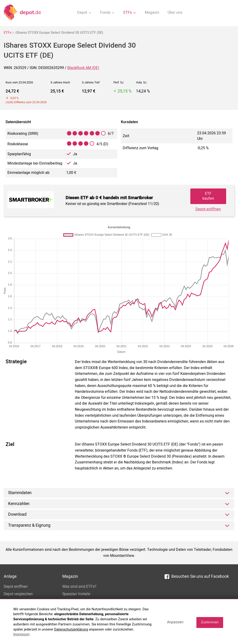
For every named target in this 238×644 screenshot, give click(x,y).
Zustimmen (210, 622)
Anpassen (175, 622)
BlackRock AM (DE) (83, 68)
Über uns (175, 13)
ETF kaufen (208, 196)
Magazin (152, 13)
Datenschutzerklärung (71, 629)
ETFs (7, 33)
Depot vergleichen (18, 594)
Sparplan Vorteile (76, 594)
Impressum (21, 634)
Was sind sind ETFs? (79, 587)
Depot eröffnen (208, 209)
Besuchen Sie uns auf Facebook (197, 576)
